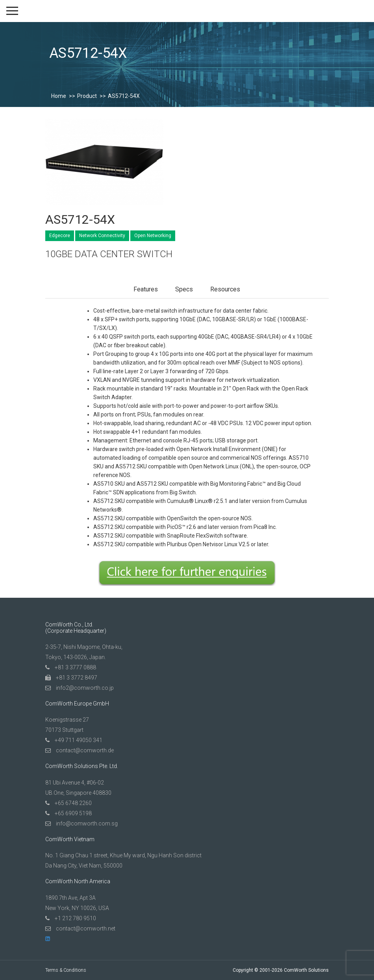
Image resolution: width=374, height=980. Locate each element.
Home (59, 96)
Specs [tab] (184, 289)
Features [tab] (146, 289)
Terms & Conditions (66, 970)
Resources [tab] (225, 289)
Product (87, 96)
